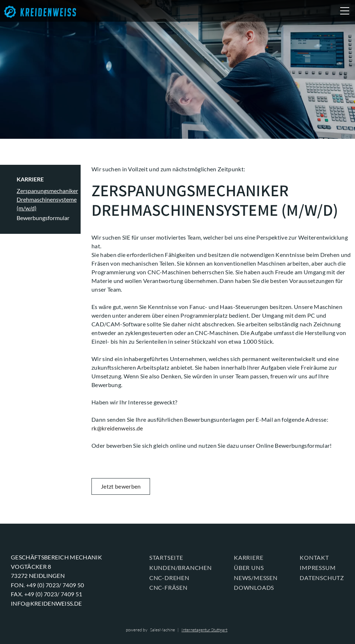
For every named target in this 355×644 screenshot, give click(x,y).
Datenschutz (322, 578)
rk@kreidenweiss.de (118, 428)
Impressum (318, 568)
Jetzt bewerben (121, 486)
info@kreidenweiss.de (46, 603)
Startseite (166, 557)
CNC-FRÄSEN (168, 587)
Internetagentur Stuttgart (204, 630)
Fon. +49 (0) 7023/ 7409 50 (47, 585)
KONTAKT (314, 557)
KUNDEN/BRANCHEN (181, 568)
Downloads (254, 587)
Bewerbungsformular (43, 218)
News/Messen (256, 578)
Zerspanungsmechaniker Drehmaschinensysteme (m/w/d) (47, 199)
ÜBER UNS (249, 568)
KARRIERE (30, 179)
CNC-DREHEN (169, 578)
